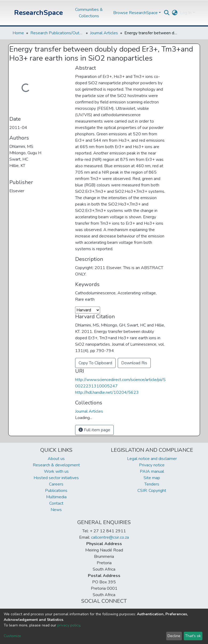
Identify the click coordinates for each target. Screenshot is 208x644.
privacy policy (69, 625)
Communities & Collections (89, 13)
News (56, 510)
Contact (56, 503)
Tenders (152, 484)
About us (56, 459)
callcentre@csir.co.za (110, 537)
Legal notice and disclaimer (152, 459)
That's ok (193, 636)
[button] (175, 13)
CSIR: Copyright (152, 491)
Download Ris (134, 363)
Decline (174, 636)
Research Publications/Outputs (57, 33)
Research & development (56, 465)
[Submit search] (167, 13)
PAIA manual (152, 471)
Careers (56, 484)
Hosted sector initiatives (56, 478)
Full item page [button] (94, 430)
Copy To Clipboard (95, 363)
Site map (152, 478)
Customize (12, 636)
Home (18, 33)
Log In (186, 13)
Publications (56, 491)
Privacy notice (152, 465)
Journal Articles (104, 33)
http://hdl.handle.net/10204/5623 (107, 392)
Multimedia (56, 497)
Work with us (56, 471)
